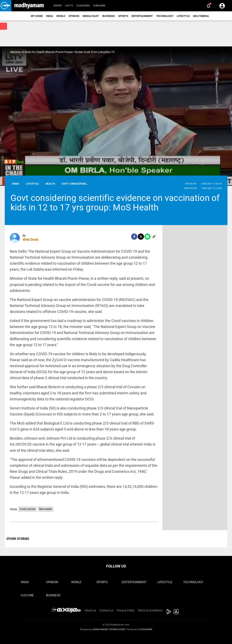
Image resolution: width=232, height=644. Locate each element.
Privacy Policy (126, 610)
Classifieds (83, 6)
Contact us (106, 610)
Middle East (91, 16)
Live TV (69, 6)
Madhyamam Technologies (109, 629)
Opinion (74, 16)
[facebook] (134, 237)
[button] (6, 6)
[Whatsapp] (147, 237)
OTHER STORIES (18, 539)
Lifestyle (183, 16)
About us (90, 610)
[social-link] (154, 237)
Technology (165, 16)
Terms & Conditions (150, 610)
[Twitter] (141, 237)
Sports (123, 16)
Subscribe (99, 6)
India (49, 16)
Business (109, 16)
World (61, 16)
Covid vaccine (28, 509)
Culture (27, 595)
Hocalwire (146, 629)
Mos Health (46, 509)
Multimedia (201, 16)
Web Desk (31, 239)
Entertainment (142, 16)
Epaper (58, 6)
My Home (37, 16)
